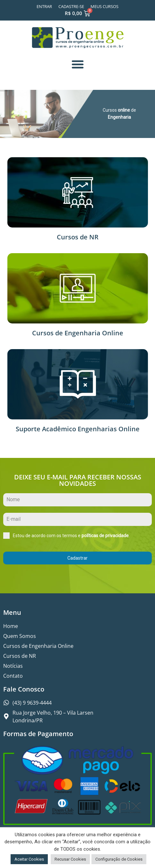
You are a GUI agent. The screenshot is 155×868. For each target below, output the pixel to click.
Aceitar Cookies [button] (29, 859)
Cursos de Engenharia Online (78, 333)
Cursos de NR (78, 237)
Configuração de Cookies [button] (119, 859)
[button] (78, 64)
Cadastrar (77, 558)
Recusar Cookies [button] (70, 859)
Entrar (44, 6)
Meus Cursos (104, 6)
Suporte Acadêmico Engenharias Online (78, 429)
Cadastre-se (71, 6)
